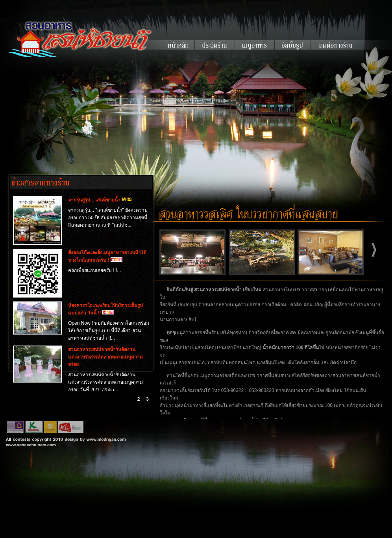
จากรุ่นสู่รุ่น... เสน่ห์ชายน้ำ (94, 200)
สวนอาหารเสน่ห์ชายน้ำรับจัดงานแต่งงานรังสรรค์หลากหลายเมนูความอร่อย (105, 357)
